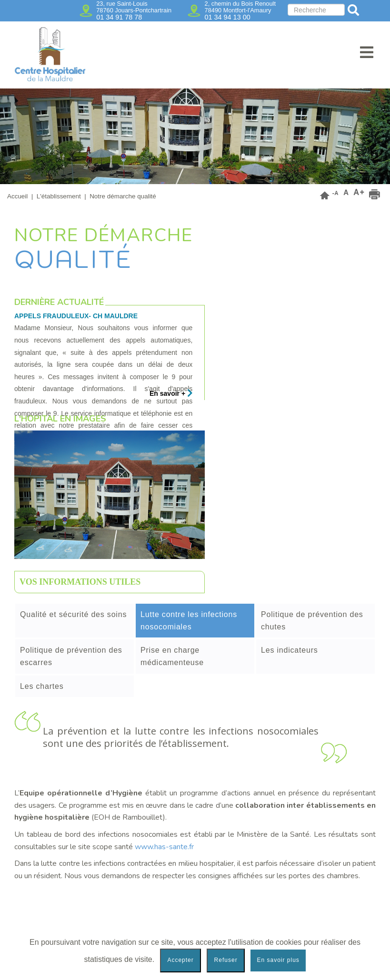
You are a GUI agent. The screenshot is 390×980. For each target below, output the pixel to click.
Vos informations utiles (80, 582)
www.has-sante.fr (164, 847)
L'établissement (59, 196)
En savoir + (171, 393)
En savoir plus (278, 960)
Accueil (17, 196)
